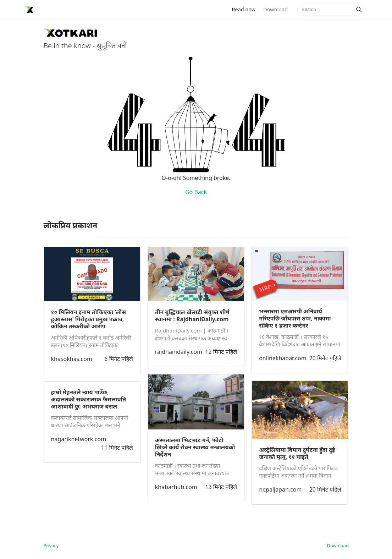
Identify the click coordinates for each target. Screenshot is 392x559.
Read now (246, 9)
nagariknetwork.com (79, 439)
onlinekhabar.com (283, 358)
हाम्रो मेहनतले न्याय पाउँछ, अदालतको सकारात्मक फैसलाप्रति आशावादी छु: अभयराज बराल (89, 399)
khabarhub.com (176, 487)
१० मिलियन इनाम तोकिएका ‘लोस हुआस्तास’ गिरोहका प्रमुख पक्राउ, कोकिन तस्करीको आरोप (89, 319)
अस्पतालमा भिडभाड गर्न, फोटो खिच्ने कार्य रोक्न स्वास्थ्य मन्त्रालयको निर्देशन (195, 447)
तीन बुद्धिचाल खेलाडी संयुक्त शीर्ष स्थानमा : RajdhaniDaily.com (192, 316)
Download (275, 9)
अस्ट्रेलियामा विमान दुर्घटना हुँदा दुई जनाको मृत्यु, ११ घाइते (297, 453)
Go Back (196, 192)
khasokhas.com (72, 359)
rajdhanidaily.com (179, 352)
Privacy (51, 546)
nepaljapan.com (280, 489)
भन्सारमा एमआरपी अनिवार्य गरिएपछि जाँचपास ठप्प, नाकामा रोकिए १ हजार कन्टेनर (295, 318)
